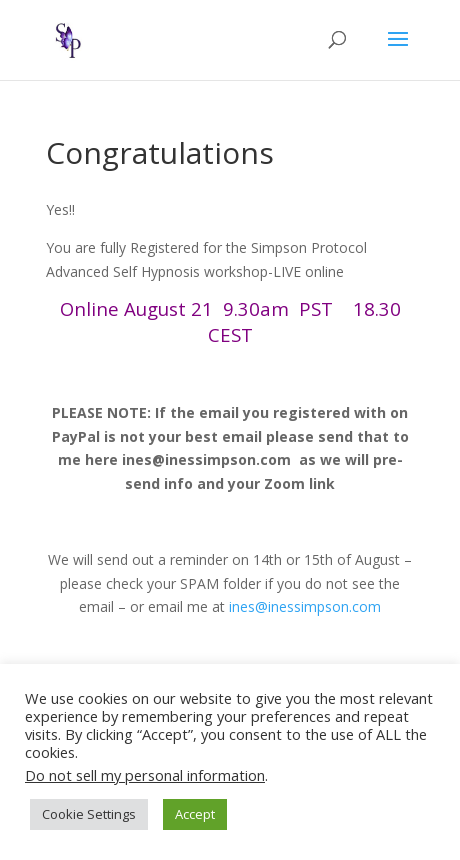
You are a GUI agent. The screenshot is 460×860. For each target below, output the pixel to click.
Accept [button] (195, 814)
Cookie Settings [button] (89, 814)
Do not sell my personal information (145, 775)
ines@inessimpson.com (305, 606)
